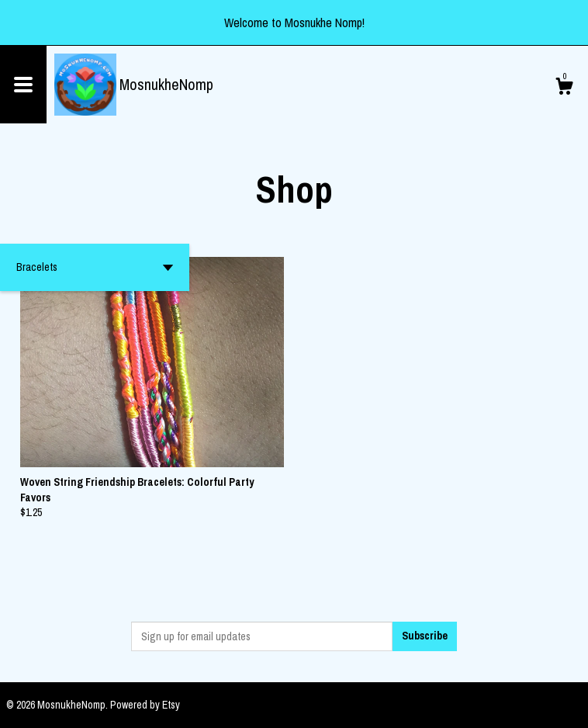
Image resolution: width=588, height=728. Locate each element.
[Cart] (564, 88)
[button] (95, 267)
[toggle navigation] (23, 85)
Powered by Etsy (145, 705)
